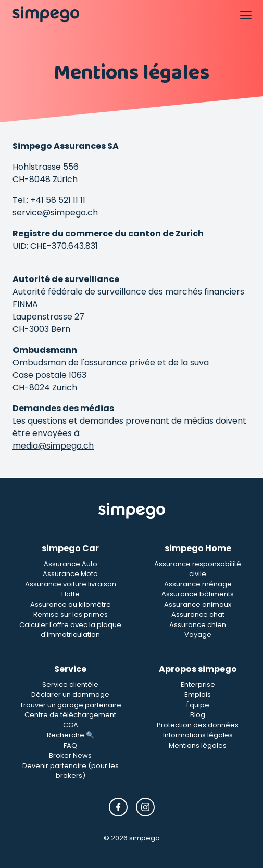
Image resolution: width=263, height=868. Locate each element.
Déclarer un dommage (70, 694)
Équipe (198, 705)
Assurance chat (198, 614)
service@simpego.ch (55, 213)
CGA (71, 725)
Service (70, 669)
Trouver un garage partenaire (71, 705)
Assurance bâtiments (198, 594)
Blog (198, 715)
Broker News (70, 755)
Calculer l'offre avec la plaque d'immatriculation (70, 630)
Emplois (198, 694)
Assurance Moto (70, 574)
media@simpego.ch (53, 446)
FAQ (70, 745)
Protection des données (198, 725)
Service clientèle (70, 685)
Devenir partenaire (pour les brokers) (71, 771)
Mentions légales (198, 745)
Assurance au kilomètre (71, 604)
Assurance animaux (198, 604)
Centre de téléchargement (70, 715)
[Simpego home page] (46, 15)
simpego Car (70, 548)
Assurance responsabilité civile (198, 569)
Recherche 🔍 (71, 735)
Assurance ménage (198, 584)
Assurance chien (198, 625)
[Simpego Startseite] (132, 511)
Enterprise (198, 685)
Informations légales (198, 735)
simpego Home (198, 548)
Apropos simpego (198, 669)
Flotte (71, 594)
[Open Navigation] (245, 15)
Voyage (198, 635)
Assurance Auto (71, 564)
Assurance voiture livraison (71, 584)
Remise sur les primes (71, 614)
